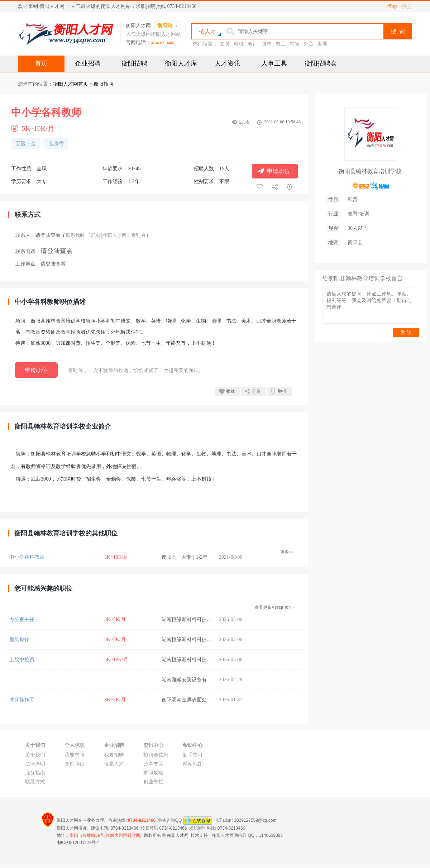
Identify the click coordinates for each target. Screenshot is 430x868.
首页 (41, 63)
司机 (239, 44)
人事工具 (274, 63)
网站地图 (193, 764)
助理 (322, 44)
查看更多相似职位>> (274, 607)
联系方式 (35, 782)
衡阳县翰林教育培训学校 (370, 171)
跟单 (267, 44)
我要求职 (75, 755)
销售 (295, 44)
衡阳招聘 (134, 63)
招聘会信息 (156, 755)
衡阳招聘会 (321, 63)
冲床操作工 (22, 700)
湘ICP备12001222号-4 (78, 843)
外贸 (309, 44)
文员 (225, 44)
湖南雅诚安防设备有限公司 (192, 680)
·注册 (407, 6)
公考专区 (153, 764)
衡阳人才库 (181, 63)
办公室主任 (22, 619)
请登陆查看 (48, 235)
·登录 (392, 6)
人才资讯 (228, 63)
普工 (281, 44)
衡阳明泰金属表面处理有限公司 (197, 700)
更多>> (287, 552)
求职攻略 (153, 773)
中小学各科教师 (27, 557)
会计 (253, 44)
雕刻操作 (19, 640)
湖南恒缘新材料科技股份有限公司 (199, 619)
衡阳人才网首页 (71, 84)
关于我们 (35, 755)
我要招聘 (114, 755)
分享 (256, 391)
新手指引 (193, 755)
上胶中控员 (22, 660)
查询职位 (75, 764)
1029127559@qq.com (255, 820)
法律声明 (35, 764)
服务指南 (35, 773)
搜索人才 (114, 764)
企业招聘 (88, 63)
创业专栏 (153, 782)
